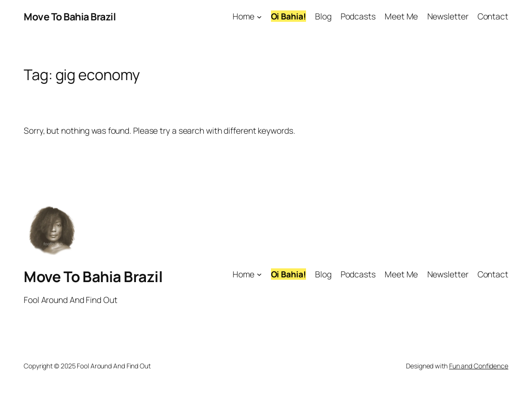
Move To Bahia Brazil (70, 16)
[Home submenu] (259, 17)
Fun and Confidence (479, 366)
